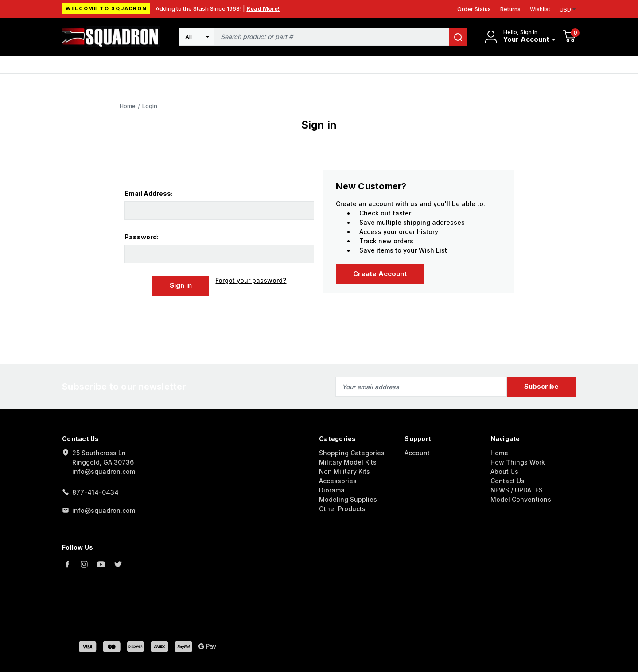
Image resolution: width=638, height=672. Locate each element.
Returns (510, 9)
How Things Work (518, 462)
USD (568, 10)
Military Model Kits (348, 462)
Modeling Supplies (348, 499)
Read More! (263, 8)
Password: (142, 237)
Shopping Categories (352, 452)
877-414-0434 (95, 492)
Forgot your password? (251, 280)
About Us (504, 471)
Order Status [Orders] (474, 9)
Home (499, 452)
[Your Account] (529, 40)
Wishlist (540, 9)
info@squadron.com (104, 510)
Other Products (342, 508)
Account (417, 452)
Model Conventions (521, 499)
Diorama (332, 490)
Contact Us (508, 480)
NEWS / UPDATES (517, 490)
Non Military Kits (344, 471)
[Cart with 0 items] (569, 37)
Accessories (338, 480)
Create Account (380, 274)
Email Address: (149, 193)
